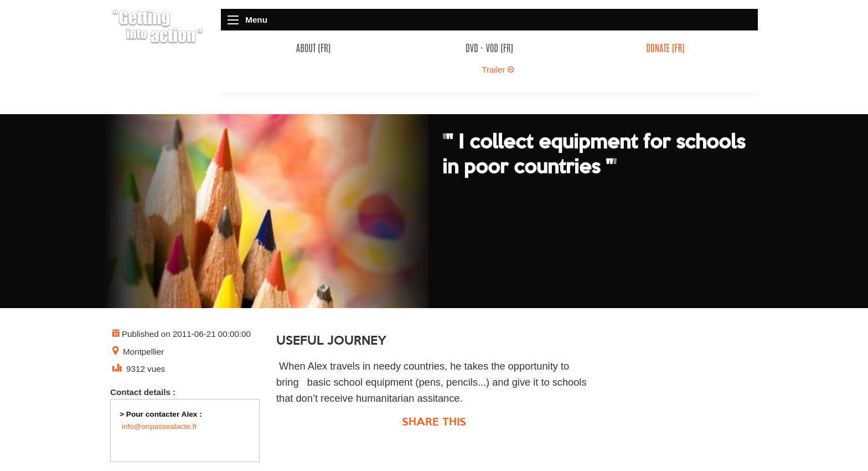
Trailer (498, 70)
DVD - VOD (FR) (489, 47)
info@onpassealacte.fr (159, 426)
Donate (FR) (665, 47)
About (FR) (313, 47)
